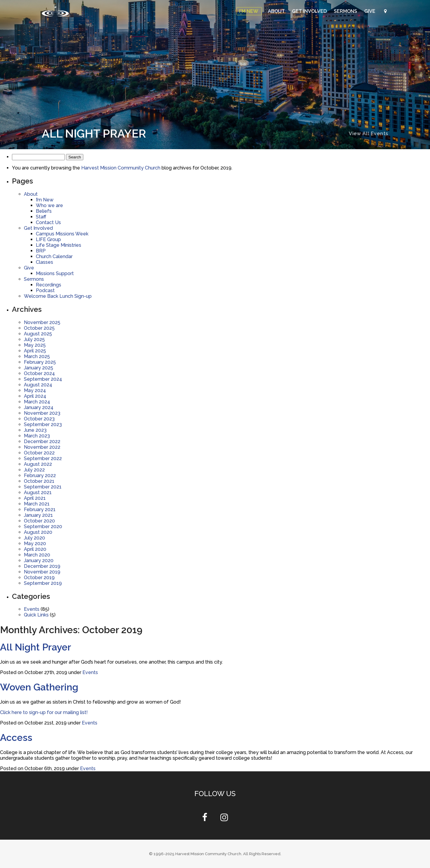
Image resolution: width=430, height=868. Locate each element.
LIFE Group (48, 239)
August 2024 (38, 385)
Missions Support (55, 273)
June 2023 (35, 430)
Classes (44, 262)
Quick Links (36, 615)
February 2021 (40, 509)
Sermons (346, 11)
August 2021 (38, 492)
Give (370, 11)
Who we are (49, 205)
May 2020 (35, 544)
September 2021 (43, 487)
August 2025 (38, 334)
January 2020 (39, 561)
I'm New (249, 11)
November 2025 (42, 322)
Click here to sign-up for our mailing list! (44, 712)
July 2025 (34, 339)
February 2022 (40, 475)
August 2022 (38, 464)
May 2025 (35, 345)
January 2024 (39, 407)
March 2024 (37, 402)
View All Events (368, 134)
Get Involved (310, 11)
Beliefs (44, 211)
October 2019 (39, 578)
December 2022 (42, 441)
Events (32, 609)
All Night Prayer (36, 647)
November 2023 (42, 413)
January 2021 (38, 515)
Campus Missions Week (62, 234)
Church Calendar (54, 256)
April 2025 (35, 351)
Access (16, 737)
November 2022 (42, 447)
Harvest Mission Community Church (121, 168)
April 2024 (35, 396)
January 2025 (39, 368)
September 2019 (43, 583)
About (277, 11)
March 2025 (37, 356)
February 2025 (40, 362)
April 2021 (35, 498)
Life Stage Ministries (59, 245)
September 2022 (43, 458)
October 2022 (39, 453)
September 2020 (43, 526)
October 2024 (39, 373)
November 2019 (42, 572)
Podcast (45, 290)
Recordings (49, 285)
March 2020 (37, 555)
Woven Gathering (39, 687)
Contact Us (48, 222)
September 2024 (43, 379)
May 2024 (35, 390)
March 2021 (37, 504)
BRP (41, 251)
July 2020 (34, 538)
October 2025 (39, 328)
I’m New (45, 200)
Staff (41, 217)
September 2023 (43, 424)
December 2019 (42, 566)
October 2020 (39, 521)
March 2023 (37, 436)
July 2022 (34, 470)
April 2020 (35, 549)
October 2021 (39, 481)
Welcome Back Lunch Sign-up (58, 296)
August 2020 (38, 532)
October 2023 (39, 419)
